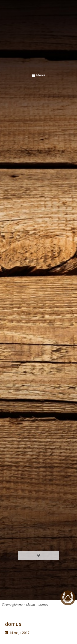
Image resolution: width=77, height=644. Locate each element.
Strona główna (12, 605)
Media (31, 605)
